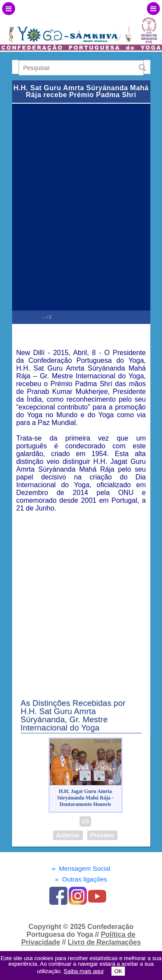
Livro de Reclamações (104, 942)
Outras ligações (81, 879)
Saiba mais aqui (84, 971)
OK (118, 971)
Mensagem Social (81, 868)
